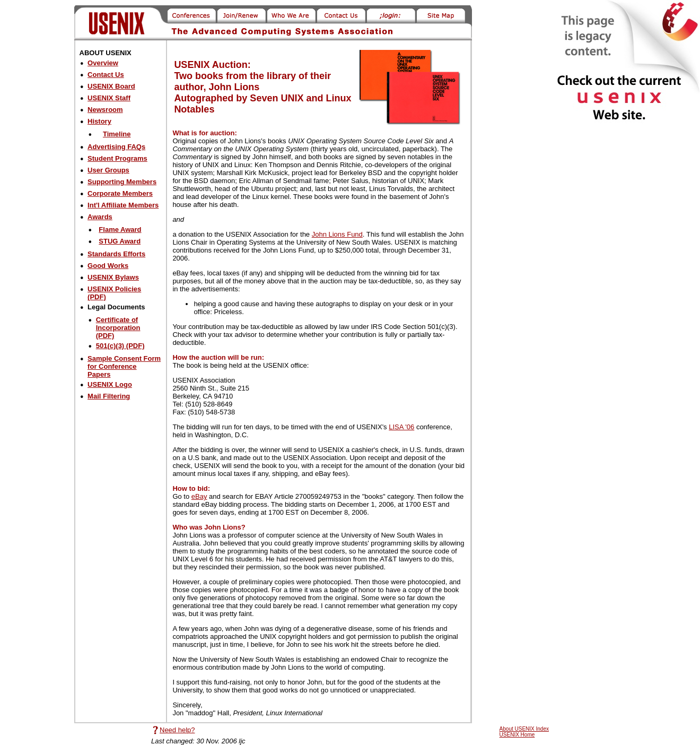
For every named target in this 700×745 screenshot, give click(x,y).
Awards (100, 217)
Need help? (177, 730)
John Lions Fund (337, 234)
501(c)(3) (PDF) (120, 346)
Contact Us (106, 75)
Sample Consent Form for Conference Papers (124, 366)
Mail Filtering (109, 396)
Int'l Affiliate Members (123, 205)
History (99, 121)
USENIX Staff (109, 98)
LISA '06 (401, 427)
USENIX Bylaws (113, 277)
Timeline (117, 134)
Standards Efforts (116, 254)
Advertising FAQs (116, 147)
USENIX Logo (110, 384)
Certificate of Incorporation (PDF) (118, 328)
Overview (103, 63)
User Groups (108, 170)
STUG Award (120, 241)
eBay (199, 496)
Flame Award (120, 229)
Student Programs (117, 158)
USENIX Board (111, 86)
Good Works (108, 266)
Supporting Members (122, 182)
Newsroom (105, 110)
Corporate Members (120, 193)
